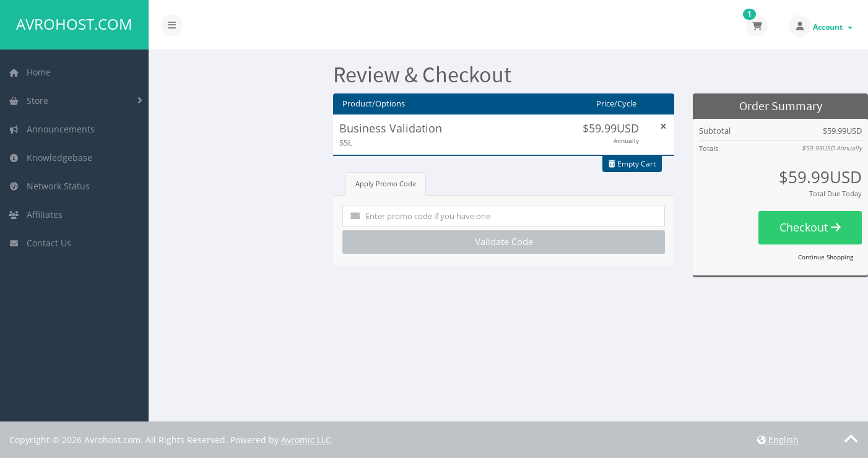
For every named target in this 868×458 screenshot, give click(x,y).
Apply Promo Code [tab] (386, 184)
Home (30, 72)
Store (28, 101)
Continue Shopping (826, 257)
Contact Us (40, 243)
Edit (459, 127)
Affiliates (36, 214)
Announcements (52, 129)
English (778, 440)
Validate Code (504, 241)
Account (833, 27)
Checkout (810, 227)
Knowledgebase (50, 158)
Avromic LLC (306, 440)
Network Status (49, 186)
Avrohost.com (74, 24)
